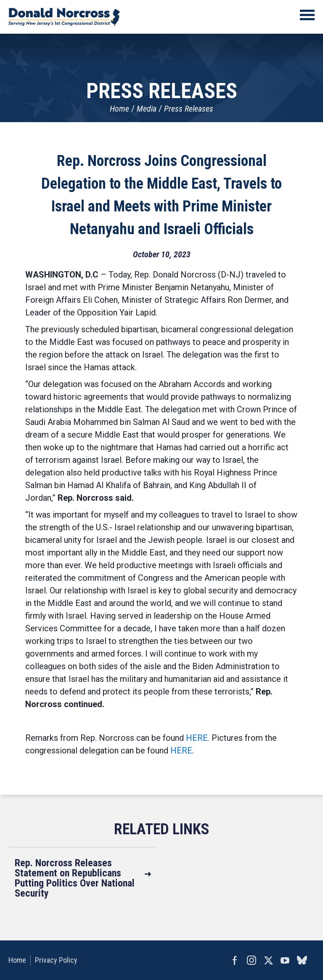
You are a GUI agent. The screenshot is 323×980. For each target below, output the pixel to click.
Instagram (252, 960)
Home (119, 109)
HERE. (198, 738)
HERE (181, 750)
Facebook (235, 960)
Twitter (268, 960)
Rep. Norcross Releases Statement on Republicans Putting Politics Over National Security (75, 878)
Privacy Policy (56, 960)
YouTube (285, 960)
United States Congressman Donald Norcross (64, 17)
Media (147, 109)
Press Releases (189, 109)
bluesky (302, 960)
